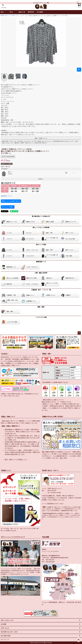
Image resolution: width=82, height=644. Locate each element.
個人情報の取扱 (6, 636)
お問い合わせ (5, 628)
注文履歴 (40, 12)
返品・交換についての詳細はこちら (16, 460)
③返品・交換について (8, 417)
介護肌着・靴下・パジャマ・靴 (41, 290)
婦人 (2, 12)
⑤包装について (6, 470)
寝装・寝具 (41, 307)
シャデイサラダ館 (41, 317)
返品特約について (6, 196)
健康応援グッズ (41, 262)
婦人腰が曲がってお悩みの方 (41, 216)
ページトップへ (79, 333)
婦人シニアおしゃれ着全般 (41, 227)
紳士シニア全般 (41, 245)
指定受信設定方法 (70, 509)
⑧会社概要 (46, 537)
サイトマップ (5, 640)
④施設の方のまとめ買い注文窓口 (53, 417)
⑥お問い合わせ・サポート (51, 470)
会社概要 (4, 624)
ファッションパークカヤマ (50, 551)
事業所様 (31, 12)
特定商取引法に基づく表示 (9, 632)
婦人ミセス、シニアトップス (20, 16)
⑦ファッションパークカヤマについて (13, 537)
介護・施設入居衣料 (41, 273)
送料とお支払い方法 (7, 620)
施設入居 (22, 12)
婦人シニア (8, 16)
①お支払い (5, 354)
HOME (2, 16)
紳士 (11, 12)
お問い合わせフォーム (55, 488)
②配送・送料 (46, 354)
